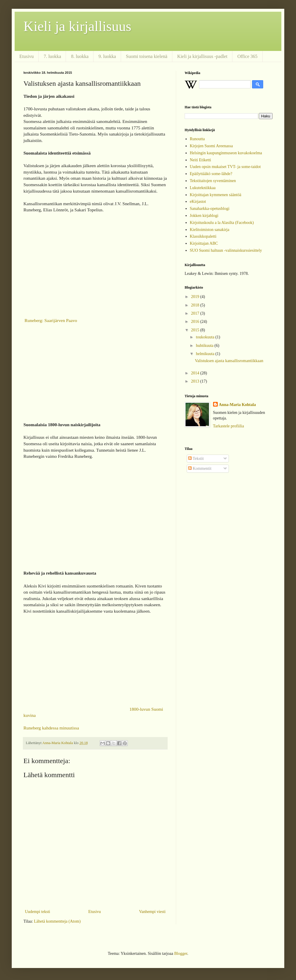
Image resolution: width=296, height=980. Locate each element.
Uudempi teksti (38, 912)
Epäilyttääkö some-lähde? (211, 174)
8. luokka (80, 56)
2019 (196, 297)
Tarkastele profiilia (229, 426)
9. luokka (107, 56)
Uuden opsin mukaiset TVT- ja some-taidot (225, 167)
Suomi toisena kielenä (147, 56)
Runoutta (197, 139)
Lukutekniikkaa (203, 188)
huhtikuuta (205, 346)
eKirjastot (198, 202)
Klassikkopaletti (203, 236)
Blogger (181, 954)
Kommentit (200, 468)
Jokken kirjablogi (204, 216)
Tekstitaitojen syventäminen (213, 181)
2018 (196, 305)
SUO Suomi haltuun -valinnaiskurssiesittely (226, 250)
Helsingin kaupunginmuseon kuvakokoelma (226, 153)
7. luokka (52, 56)
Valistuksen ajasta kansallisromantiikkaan (229, 361)
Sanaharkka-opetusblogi (210, 209)
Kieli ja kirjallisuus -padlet (202, 56)
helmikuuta (206, 354)
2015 (196, 330)
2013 (196, 381)
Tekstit (196, 459)
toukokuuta (206, 337)
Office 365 (247, 56)
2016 (196, 322)
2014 (196, 373)
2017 (196, 313)
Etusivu (27, 56)
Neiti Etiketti (201, 160)
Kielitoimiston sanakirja (210, 230)
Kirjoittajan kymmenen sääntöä (216, 195)
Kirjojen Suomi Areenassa (211, 146)
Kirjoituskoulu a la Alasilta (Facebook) (222, 223)
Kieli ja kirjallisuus (77, 26)
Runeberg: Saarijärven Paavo (50, 320)
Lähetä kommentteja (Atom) (57, 921)
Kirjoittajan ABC (204, 243)
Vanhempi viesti (152, 912)
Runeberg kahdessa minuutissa (51, 728)
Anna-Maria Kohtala (237, 405)
